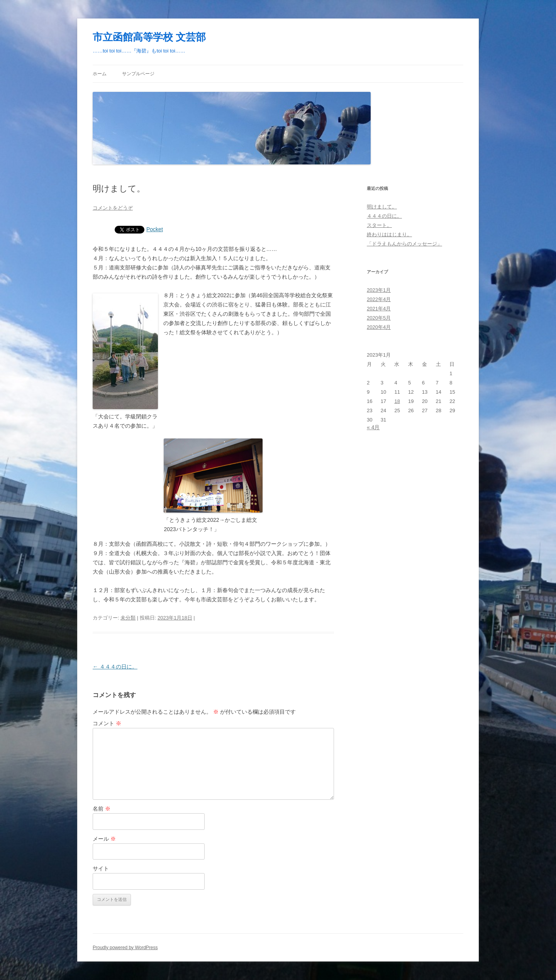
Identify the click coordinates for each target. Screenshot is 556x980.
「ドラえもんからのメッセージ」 (404, 244)
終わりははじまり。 (389, 234)
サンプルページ (138, 74)
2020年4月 (379, 327)
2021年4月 (379, 309)
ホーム (100, 74)
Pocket (155, 229)
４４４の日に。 (115, 667)
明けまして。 (382, 207)
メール (104, 839)
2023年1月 (379, 290)
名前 (102, 809)
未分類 (128, 618)
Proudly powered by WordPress (125, 948)
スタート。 (379, 225)
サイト (101, 868)
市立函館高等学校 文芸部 (149, 37)
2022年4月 (379, 299)
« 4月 (373, 427)
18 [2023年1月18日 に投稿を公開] (397, 401)
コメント (107, 723)
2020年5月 (379, 318)
